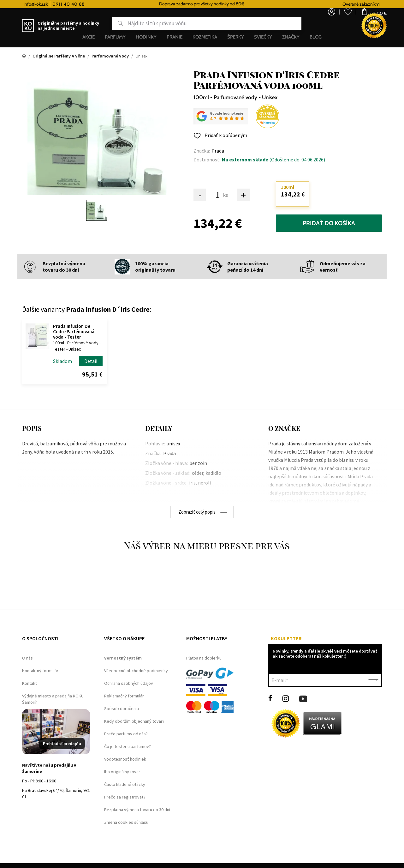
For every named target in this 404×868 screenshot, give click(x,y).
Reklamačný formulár (124, 696)
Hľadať (96, 23)
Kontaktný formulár (40, 671)
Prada (218, 151)
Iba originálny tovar (122, 772)
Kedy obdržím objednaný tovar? (134, 721)
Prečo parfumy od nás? (126, 734)
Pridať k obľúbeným (225, 135)
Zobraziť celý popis (197, 512)
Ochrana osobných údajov (129, 683)
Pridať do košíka (329, 223)
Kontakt (30, 683)
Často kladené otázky (125, 784)
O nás (27, 658)
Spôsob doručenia (122, 708)
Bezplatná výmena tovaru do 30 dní (137, 810)
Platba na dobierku (204, 658)
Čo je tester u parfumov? (128, 746)
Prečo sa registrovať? (125, 797)
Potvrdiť (373, 680)
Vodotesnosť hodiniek (125, 759)
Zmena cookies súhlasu (126, 822)
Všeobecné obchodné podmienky (136, 671)
